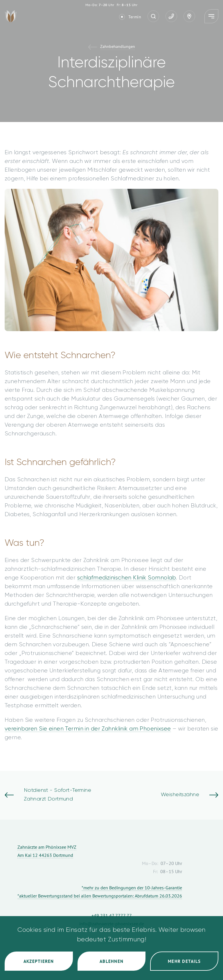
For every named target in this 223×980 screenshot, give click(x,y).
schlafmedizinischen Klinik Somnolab (127, 578)
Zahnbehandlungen (118, 47)
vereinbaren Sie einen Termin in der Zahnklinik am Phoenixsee (88, 729)
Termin (135, 17)
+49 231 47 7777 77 (112, 916)
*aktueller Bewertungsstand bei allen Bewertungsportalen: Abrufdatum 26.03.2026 (100, 896)
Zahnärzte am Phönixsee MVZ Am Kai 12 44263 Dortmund (47, 851)
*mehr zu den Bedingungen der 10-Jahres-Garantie (132, 888)
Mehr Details (184, 961)
